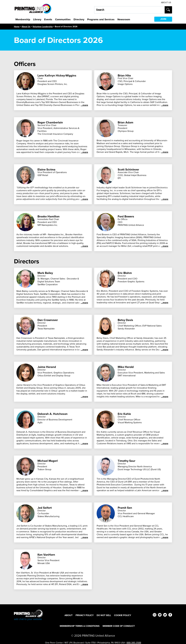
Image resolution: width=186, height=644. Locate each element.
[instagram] (155, 615)
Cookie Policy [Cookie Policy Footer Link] (123, 615)
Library (37, 19)
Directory (79, 19)
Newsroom (124, 19)
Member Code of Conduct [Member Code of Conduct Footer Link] (119, 626)
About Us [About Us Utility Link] (166, 3)
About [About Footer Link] (69, 615)
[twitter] (165, 615)
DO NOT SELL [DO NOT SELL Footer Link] (104, 615)
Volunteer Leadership (43, 27)
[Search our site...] (129, 10)
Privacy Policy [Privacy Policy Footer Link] (85, 615)
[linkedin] (160, 615)
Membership (23, 19)
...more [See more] (84, 105)
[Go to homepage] (28, 615)
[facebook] (170, 615)
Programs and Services (101, 19)
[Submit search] (168, 10)
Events (48, 19)
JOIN (163, 19)
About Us (26, 27)
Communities (63, 19)
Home (17, 27)
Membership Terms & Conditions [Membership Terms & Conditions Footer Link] (80, 626)
